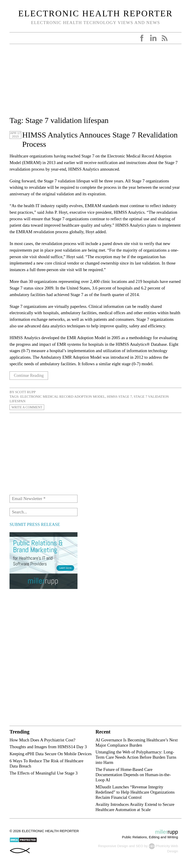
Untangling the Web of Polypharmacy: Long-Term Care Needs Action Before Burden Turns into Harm (136, 757)
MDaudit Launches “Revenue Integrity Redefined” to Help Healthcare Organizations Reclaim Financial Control (135, 792)
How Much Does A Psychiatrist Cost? (42, 740)
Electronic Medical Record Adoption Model (63, 396)
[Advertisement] (95, 83)
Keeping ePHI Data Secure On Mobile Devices (51, 754)
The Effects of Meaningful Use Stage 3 (44, 773)
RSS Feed (164, 38)
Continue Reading (30, 376)
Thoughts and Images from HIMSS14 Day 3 (48, 747)
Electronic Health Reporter (96, 13)
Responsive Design (113, 846)
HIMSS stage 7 (120, 396)
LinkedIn (153, 38)
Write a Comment (28, 407)
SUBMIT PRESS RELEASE (35, 524)
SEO (139, 846)
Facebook (142, 38)
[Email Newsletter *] (44, 499)
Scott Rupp (25, 392)
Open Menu (15, 38)
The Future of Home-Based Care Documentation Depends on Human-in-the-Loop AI (133, 775)
